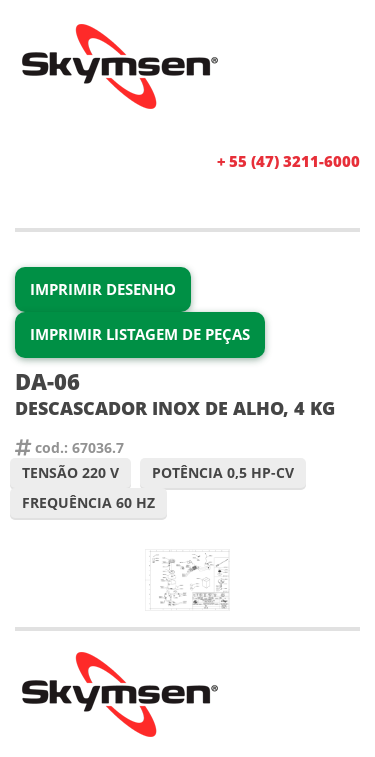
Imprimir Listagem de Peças (140, 334)
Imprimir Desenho (103, 289)
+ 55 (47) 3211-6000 (288, 161)
